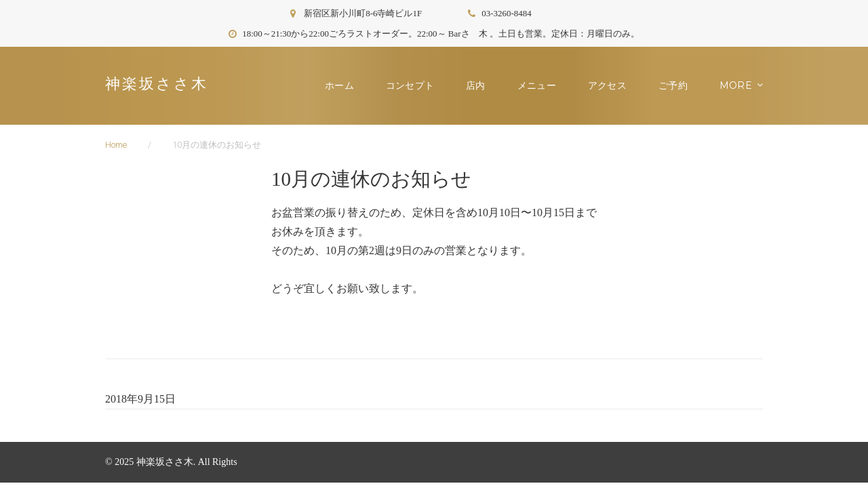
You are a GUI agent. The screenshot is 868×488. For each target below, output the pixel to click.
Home (116, 145)
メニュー (541, 85)
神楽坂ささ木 (157, 84)
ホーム (344, 85)
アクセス (612, 85)
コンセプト (415, 85)
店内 (480, 85)
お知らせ (744, 85)
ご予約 (678, 85)
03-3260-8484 (507, 13)
